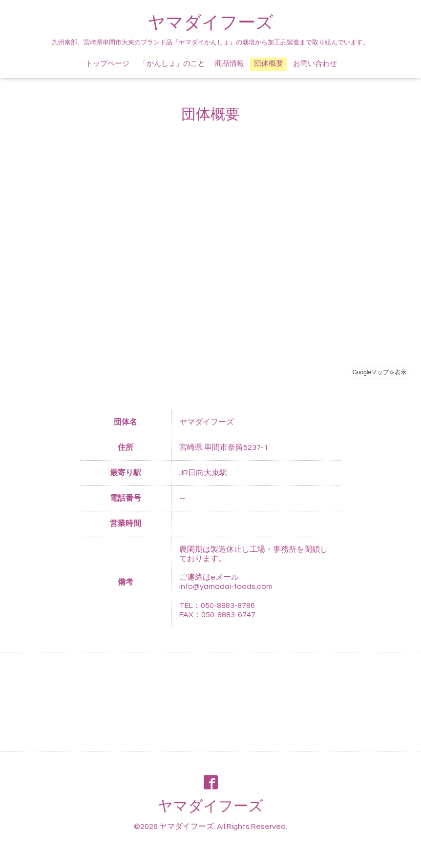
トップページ (107, 64)
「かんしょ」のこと (172, 64)
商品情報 (230, 64)
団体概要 (269, 64)
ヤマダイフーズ (210, 23)
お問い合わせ (315, 64)
